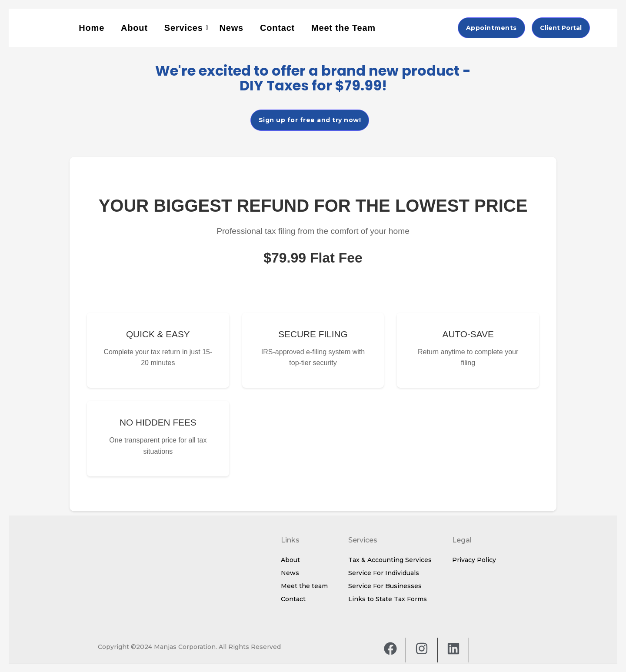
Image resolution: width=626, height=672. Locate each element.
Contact (277, 28)
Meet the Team (343, 28)
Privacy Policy (474, 560)
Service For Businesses (385, 586)
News (231, 28)
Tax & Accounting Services (390, 560)
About (134, 28)
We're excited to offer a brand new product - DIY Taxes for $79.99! (313, 78)
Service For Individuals (384, 573)
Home (92, 28)
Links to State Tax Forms (388, 599)
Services (185, 28)
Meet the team (304, 586)
